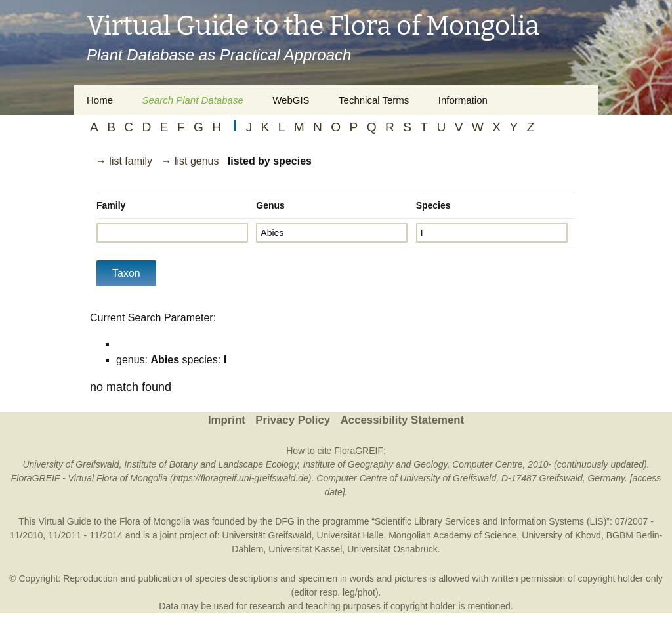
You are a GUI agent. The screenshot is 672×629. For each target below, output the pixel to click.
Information (463, 100)
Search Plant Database (192, 100)
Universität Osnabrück (392, 549)
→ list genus (190, 161)
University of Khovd (561, 535)
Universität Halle (350, 535)
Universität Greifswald (267, 535)
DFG (285, 521)
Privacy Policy (293, 420)
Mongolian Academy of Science (452, 535)
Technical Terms (374, 100)
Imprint (227, 420)
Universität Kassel (305, 549)
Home (100, 100)
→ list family (124, 161)
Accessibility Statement (402, 420)
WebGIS (291, 100)
